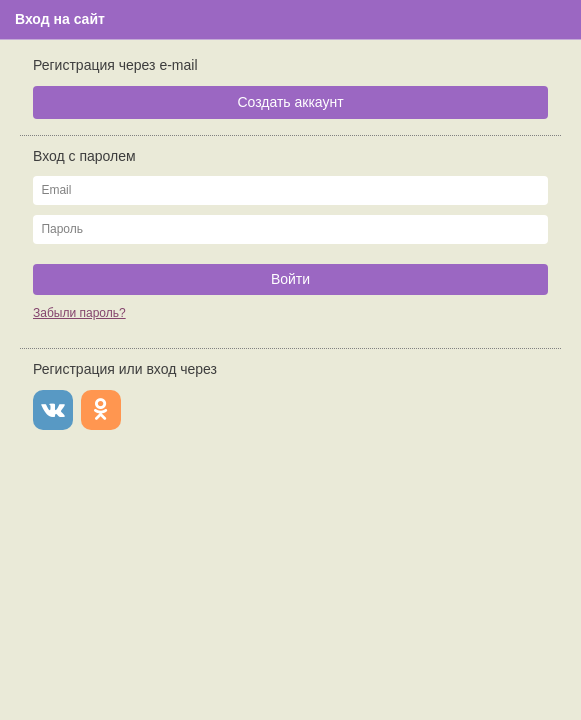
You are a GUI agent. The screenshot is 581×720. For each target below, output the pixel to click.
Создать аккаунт (290, 102)
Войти (290, 279)
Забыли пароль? (79, 313)
